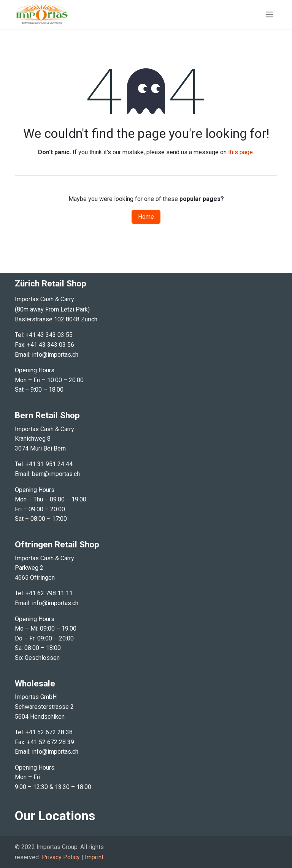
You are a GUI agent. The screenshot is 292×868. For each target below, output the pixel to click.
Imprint (94, 857)
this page (240, 152)
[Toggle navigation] (270, 15)
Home (146, 217)
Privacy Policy (61, 857)
